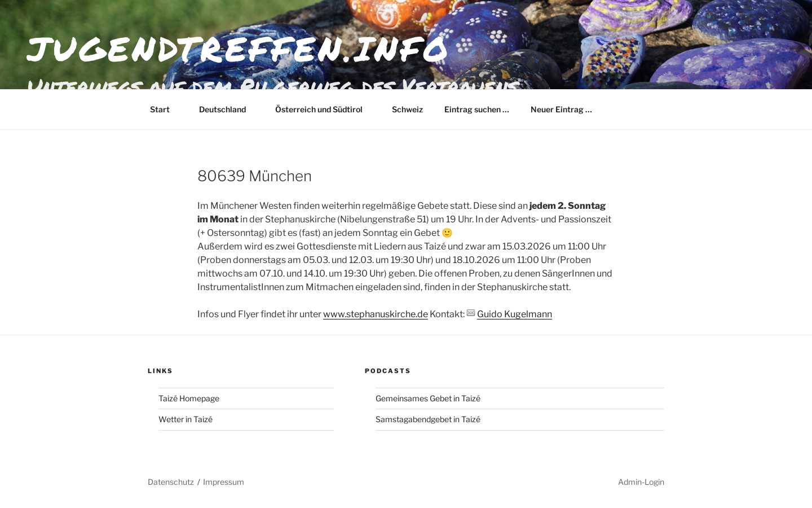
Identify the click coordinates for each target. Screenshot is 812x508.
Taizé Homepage (189, 398)
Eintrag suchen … (477, 109)
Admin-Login (641, 482)
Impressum (224, 482)
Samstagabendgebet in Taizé (428, 419)
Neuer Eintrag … (561, 109)
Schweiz (407, 109)
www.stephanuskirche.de (376, 314)
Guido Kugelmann (515, 314)
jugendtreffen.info (239, 48)
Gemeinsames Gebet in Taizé (428, 398)
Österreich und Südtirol (324, 109)
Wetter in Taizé (186, 419)
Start (165, 109)
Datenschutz (171, 482)
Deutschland (228, 109)
